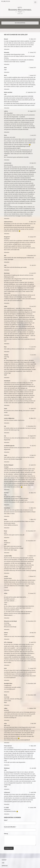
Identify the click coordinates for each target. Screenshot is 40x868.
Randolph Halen (8, 684)
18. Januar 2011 (32, 593)
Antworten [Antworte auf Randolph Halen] (7, 692)
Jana (5, 265)
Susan (6, 409)
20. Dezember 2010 (31, 621)
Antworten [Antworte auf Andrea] (7, 639)
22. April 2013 (33, 409)
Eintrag (6, 834)
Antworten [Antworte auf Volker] (7, 720)
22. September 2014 (31, 92)
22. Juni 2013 (33, 273)
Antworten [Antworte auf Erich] (7, 680)
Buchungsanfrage (20, 23)
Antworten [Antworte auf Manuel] (7, 49)
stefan (6, 593)
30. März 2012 (32, 493)
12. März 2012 (32, 508)
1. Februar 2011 (32, 576)
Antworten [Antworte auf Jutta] (7, 743)
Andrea (6, 633)
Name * (6, 820)
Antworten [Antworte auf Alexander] (7, 64)
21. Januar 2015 (32, 53)
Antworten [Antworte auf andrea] (7, 132)
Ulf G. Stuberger (8, 642)
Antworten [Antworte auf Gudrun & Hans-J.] (7, 234)
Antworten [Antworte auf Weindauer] (7, 789)
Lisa (5, 426)
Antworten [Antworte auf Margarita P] (7, 252)
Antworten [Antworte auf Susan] (7, 415)
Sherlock (6, 493)
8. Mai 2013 (33, 381)
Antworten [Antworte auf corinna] (7, 590)
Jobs (3, 863)
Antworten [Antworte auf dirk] (7, 262)
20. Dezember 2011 (31, 541)
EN (2, 1)
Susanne (6, 355)
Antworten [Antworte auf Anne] (7, 72)
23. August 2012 (32, 436)
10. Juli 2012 (33, 446)
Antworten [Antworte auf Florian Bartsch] (7, 765)
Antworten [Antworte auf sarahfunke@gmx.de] (7, 452)
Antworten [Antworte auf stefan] (7, 618)
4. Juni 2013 (33, 355)
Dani (5, 347)
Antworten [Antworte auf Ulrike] (7, 344)
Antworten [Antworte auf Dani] (7, 352)
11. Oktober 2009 (32, 708)
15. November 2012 (31, 426)
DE (5, 1)
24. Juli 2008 (33, 768)
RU (9, 1)
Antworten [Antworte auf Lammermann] (7, 219)
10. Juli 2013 (33, 265)
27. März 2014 (32, 222)
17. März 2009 (32, 746)
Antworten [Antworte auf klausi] (7, 538)
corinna (6, 576)
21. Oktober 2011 (32, 556)
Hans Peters (7, 508)
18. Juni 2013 (33, 306)
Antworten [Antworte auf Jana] (7, 270)
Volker (6, 708)
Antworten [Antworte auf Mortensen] (7, 303)
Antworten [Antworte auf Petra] (7, 160)
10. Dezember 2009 (31, 684)
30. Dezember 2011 (31, 531)
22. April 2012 (33, 465)
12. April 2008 (33, 793)
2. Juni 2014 (33, 135)
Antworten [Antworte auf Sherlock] (7, 505)
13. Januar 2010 (32, 668)
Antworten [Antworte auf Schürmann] (7, 804)
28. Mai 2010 (33, 633)
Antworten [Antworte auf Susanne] (7, 378)
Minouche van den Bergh (10, 621)
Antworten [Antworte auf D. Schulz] (7, 814)
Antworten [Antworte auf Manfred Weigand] (7, 490)
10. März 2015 (32, 39)
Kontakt (4, 860)
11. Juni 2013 (33, 347)
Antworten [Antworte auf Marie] (7, 553)
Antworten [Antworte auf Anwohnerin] (7, 405)
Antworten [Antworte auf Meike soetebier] (7, 108)
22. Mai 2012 (33, 455)
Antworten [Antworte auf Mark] (7, 89)
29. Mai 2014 (33, 163)
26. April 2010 (33, 642)
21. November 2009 (31, 695)
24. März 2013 (32, 418)
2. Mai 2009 (33, 724)
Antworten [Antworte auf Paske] (7, 528)
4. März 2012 (33, 520)
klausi (5, 531)
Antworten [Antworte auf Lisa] (7, 433)
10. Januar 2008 (32, 808)
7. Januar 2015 (32, 68)
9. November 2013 (31, 256)
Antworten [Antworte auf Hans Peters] (7, 516)
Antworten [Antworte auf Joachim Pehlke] (7, 573)
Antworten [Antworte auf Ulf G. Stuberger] (7, 665)
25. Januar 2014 (32, 237)
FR (7, 1)
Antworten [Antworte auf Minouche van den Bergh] (7, 630)
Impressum (5, 866)
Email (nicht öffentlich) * (10, 827)
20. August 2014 (32, 111)
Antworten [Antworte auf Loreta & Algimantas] (7, 423)
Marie (6, 541)
